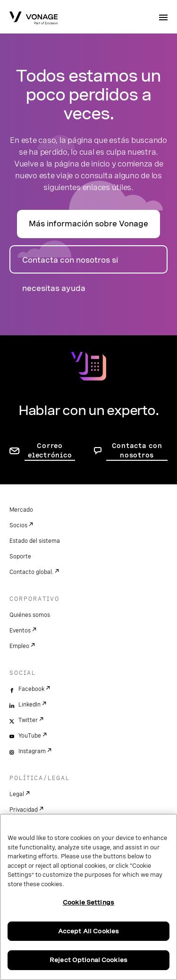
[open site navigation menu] (163, 17)
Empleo (19, 646)
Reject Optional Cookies (88, 960)
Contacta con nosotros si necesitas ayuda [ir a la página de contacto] (70, 265)
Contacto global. (31, 572)
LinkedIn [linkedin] (29, 705)
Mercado (21, 510)
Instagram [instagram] (32, 751)
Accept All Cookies (88, 931)
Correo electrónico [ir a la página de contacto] (50, 450)
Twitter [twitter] (28, 720)
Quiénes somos (30, 615)
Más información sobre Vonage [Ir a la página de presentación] (88, 224)
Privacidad (24, 810)
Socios (18, 525)
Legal (17, 794)
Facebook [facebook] (31, 689)
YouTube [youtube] (30, 736)
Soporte (20, 556)
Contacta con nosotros (137, 450)
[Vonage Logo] (34, 19)
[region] (88, 897)
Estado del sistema (35, 541)
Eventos (20, 631)
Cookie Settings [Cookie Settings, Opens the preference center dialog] (88, 902)
